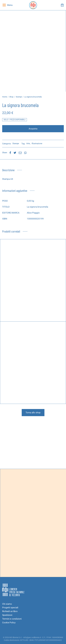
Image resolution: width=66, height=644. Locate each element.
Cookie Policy (9, 623)
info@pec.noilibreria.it (32, 637)
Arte (28, 143)
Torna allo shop (33, 413)
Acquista (33, 129)
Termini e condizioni (12, 619)
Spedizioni (7, 615)
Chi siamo (7, 604)
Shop (11, 97)
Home (5, 97)
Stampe (19, 97)
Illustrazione (37, 143)
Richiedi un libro (10, 611)
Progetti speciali (10, 608)
